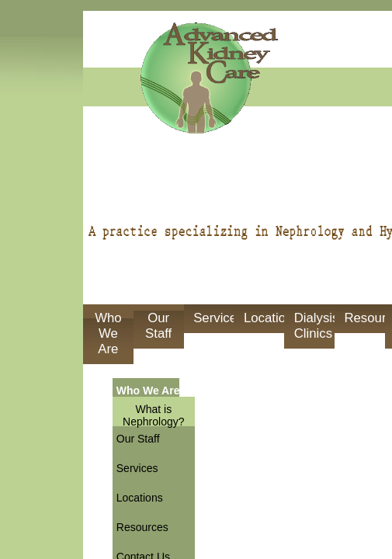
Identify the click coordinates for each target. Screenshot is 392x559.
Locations (264, 318)
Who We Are (108, 333)
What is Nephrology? (153, 415)
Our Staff (158, 326)
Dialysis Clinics (314, 326)
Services (213, 318)
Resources (364, 318)
